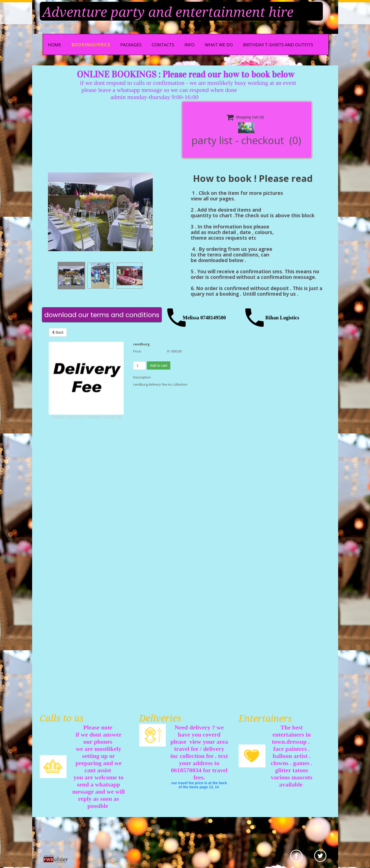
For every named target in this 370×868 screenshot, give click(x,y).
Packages (131, 45)
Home (55, 45)
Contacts (163, 45)
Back (58, 332)
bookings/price (91, 45)
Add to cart (159, 365)
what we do (219, 45)
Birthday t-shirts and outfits (278, 45)
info (189, 45)
